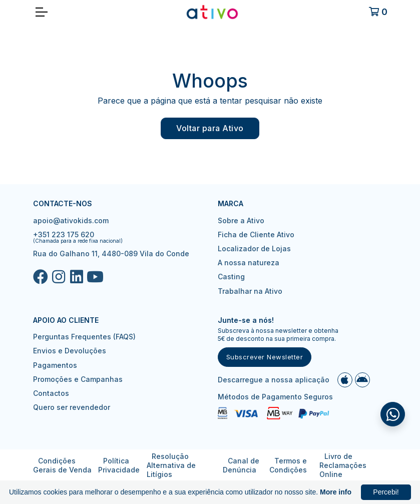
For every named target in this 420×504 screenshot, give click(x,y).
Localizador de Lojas (254, 248)
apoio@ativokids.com (71, 220)
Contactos (51, 393)
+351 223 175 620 (64, 234)
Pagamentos (55, 365)
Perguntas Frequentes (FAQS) (84, 337)
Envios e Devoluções (70, 351)
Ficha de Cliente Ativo (256, 234)
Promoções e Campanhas (78, 379)
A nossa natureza (249, 263)
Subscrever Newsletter (265, 357)
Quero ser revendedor (72, 407)
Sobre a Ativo (241, 220)
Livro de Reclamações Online (343, 465)
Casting (231, 277)
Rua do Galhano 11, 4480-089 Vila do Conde (111, 254)
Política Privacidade (119, 465)
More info (336, 492)
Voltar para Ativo (210, 128)
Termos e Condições (288, 465)
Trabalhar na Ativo (250, 291)
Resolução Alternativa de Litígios (171, 465)
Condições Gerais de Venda (62, 465)
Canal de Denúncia (241, 465)
